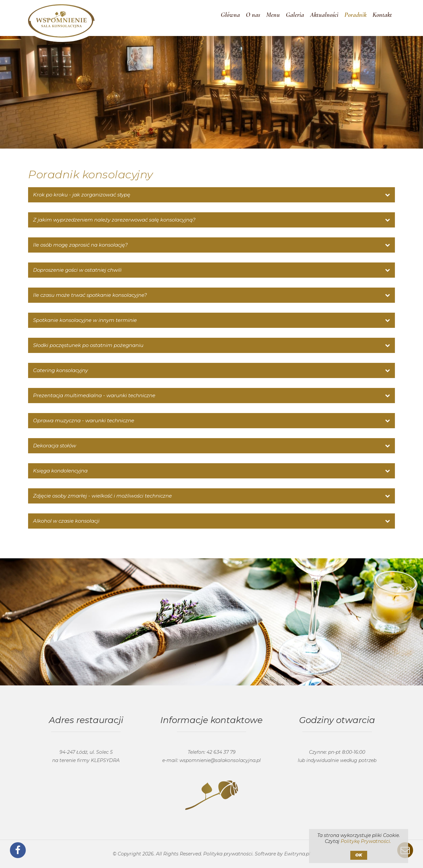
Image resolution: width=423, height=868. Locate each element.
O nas (253, 18)
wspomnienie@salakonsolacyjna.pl (220, 760)
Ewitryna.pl (297, 854)
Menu (273, 18)
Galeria (295, 18)
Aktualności (324, 18)
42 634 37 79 (221, 752)
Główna (230, 18)
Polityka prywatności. (228, 854)
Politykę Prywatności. (366, 841)
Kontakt (382, 18)
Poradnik (355, 18)
